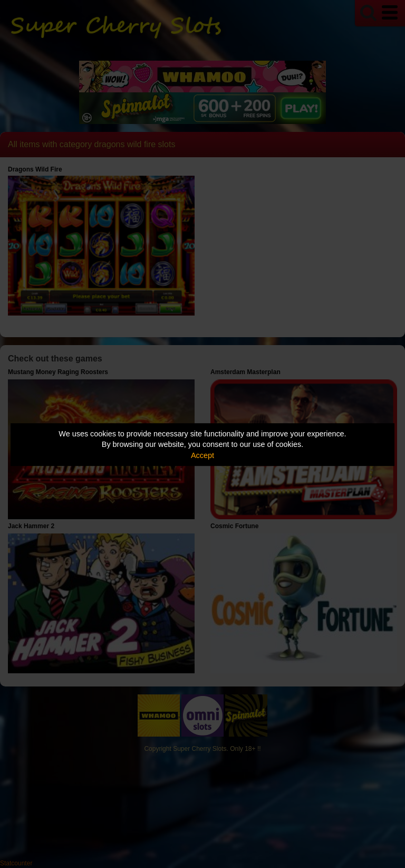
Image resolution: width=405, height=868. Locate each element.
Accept (202, 455)
